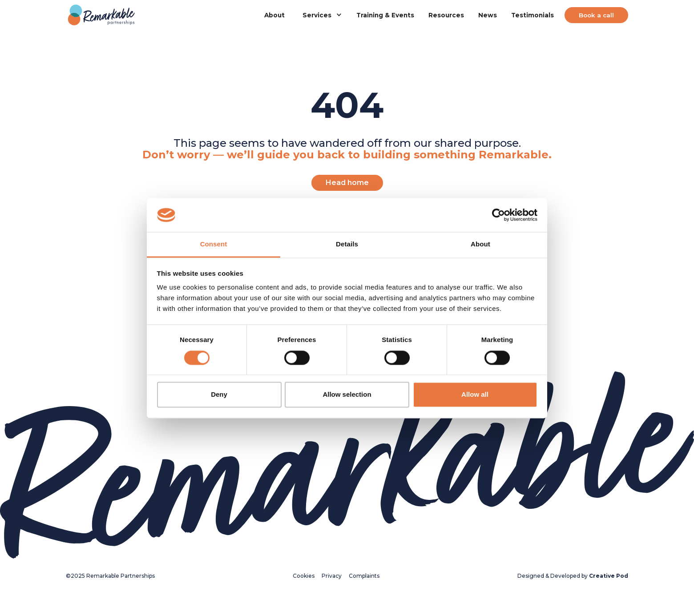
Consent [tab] (214, 244)
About (274, 15)
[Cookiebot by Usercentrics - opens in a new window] (498, 215)
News (488, 15)
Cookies (304, 576)
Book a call (596, 15)
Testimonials (533, 15)
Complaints (364, 576)
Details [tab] (347, 244)
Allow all (475, 395)
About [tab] (480, 244)
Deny (219, 395)
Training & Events (385, 15)
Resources (446, 15)
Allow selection (347, 395)
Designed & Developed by (573, 576)
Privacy (332, 576)
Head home (347, 183)
